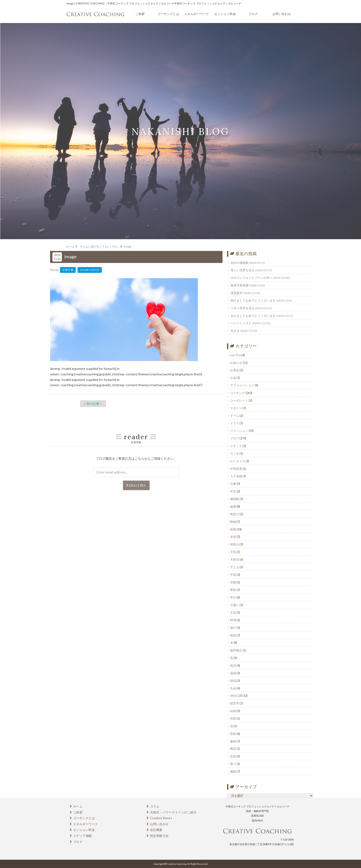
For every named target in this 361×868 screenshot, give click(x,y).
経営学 (235, 703)
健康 (233, 506)
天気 (233, 552)
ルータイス (238, 461)
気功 (233, 665)
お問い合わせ (282, 14)
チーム (235, 416)
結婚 (233, 711)
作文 (233, 491)
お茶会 (235, 370)
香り (233, 764)
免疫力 (235, 514)
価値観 (235, 499)
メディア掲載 (83, 836)
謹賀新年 (237, 293)
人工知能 (236, 476)
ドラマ (235, 423)
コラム (155, 806)
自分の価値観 (240, 263)
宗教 (233, 582)
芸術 (233, 734)
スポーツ (236, 408)
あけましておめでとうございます (253, 316)
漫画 (233, 673)
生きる (235, 331)
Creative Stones (161, 818)
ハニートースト (241, 323)
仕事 (233, 484)
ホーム (78, 806)
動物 (233, 522)
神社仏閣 (236, 696)
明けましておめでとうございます (253, 300)
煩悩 (233, 681)
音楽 (233, 756)
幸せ (233, 597)
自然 (233, 718)
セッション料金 (225, 14)
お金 (233, 378)
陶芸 (233, 749)
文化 (233, 612)
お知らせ (236, 363)
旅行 (233, 628)
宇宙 (233, 575)
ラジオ (235, 453)
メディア (236, 446)
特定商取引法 (159, 836)
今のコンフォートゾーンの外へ (252, 278)
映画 (233, 635)
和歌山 (235, 544)
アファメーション (242, 385)
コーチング (238, 393)
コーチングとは (168, 14)
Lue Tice (236, 355)
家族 (233, 590)
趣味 (233, 741)
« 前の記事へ (93, 404)
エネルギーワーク (197, 14)
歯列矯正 (236, 650)
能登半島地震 (240, 285)
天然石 (235, 559)
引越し (235, 605)
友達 (233, 537)
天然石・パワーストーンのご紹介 (173, 812)
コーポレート (239, 400)
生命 (233, 688)
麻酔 (233, 771)
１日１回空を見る (243, 308)
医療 (233, 529)
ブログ (253, 14)
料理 (233, 620)
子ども (235, 567)
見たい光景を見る (243, 270)
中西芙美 (236, 469)
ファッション (239, 431)
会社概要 (156, 830)
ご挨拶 (140, 14)
